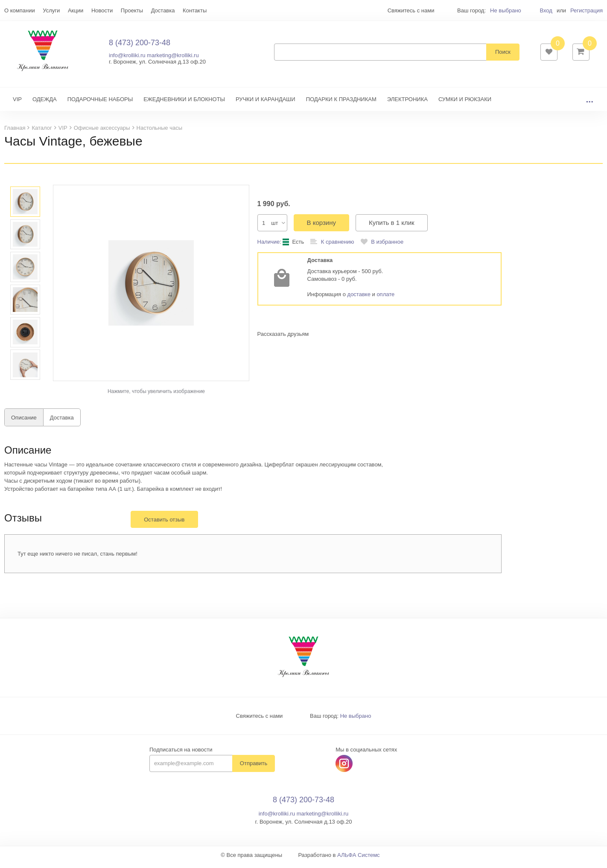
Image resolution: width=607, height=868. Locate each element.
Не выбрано (506, 10)
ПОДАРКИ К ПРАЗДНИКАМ (341, 103)
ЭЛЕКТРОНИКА (407, 103)
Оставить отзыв (164, 524)
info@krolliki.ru (127, 57)
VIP (17, 103)
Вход (546, 10)
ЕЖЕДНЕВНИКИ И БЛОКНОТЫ (184, 103)
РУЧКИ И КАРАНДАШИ (266, 103)
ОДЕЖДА (45, 103)
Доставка (62, 422)
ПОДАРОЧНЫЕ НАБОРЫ (100, 103)
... (589, 103)
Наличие (269, 246)
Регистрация (587, 10)
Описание (24, 422)
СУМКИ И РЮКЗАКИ (465, 103)
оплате (385, 299)
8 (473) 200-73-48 (140, 45)
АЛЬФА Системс (359, 859)
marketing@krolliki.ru (173, 57)
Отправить (254, 768)
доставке (359, 299)
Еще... (12, 10)
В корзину (321, 227)
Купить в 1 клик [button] (392, 227)
